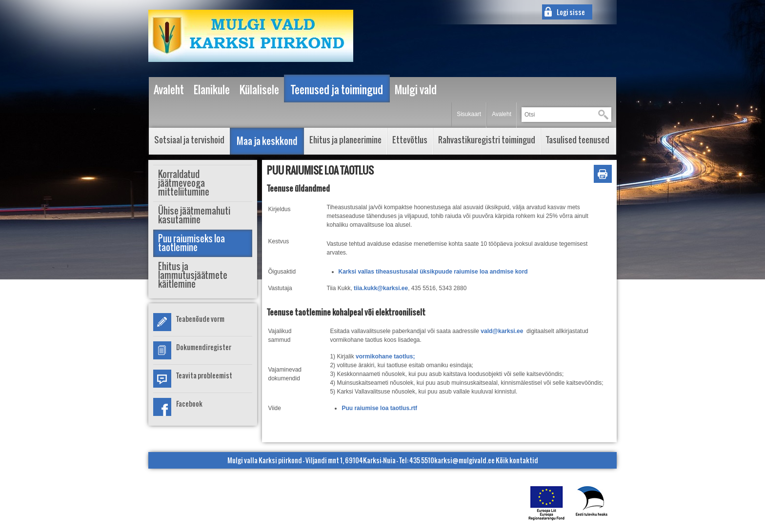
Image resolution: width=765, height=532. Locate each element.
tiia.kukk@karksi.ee (381, 288)
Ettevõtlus (410, 140)
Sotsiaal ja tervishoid (189, 140)
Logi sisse (571, 12)
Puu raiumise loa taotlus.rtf (379, 408)
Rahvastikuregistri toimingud (487, 140)
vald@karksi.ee (502, 331)
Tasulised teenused (578, 140)
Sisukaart (469, 114)
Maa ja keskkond (267, 141)
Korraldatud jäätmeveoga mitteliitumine (184, 183)
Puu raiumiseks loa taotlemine (191, 243)
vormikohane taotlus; (386, 356)
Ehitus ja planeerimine (345, 140)
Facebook (189, 404)
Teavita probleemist (204, 375)
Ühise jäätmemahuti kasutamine (194, 215)
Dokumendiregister (204, 347)
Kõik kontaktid (517, 460)
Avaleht (502, 114)
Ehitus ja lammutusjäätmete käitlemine (193, 275)
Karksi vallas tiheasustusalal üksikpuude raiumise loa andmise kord (433, 272)
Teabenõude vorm (200, 319)
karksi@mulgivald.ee (464, 460)
